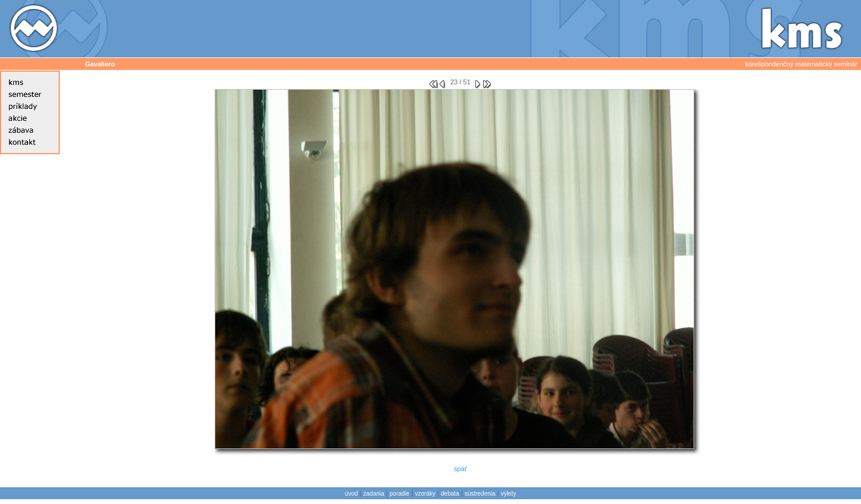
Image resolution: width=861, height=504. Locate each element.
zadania (374, 494)
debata (450, 494)
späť (460, 469)
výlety (509, 494)
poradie (400, 494)
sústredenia (480, 494)
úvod (352, 494)
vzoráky (425, 494)
